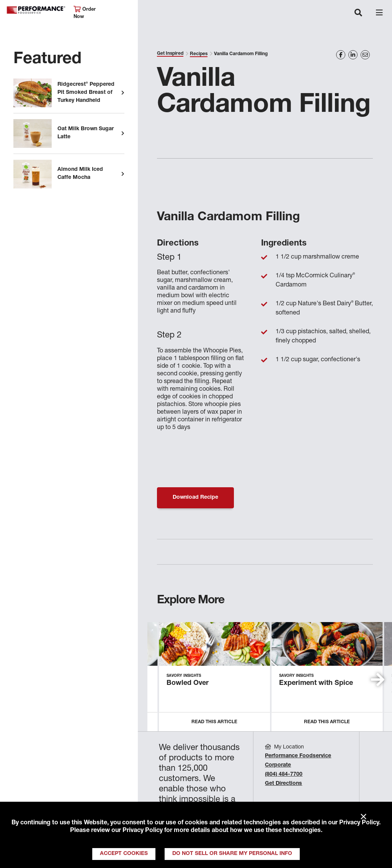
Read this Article (214, 722)
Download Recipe (195, 498)
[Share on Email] (365, 55)
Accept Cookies (124, 854)
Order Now (85, 13)
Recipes (199, 54)
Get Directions (283, 784)
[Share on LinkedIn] (353, 55)
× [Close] (363, 817)
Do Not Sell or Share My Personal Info (232, 854)
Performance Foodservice (36, 10)
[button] (378, 680)
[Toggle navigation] (358, 13)
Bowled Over (188, 683)
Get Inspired (170, 54)
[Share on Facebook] (341, 55)
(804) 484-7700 (284, 775)
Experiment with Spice (316, 683)
